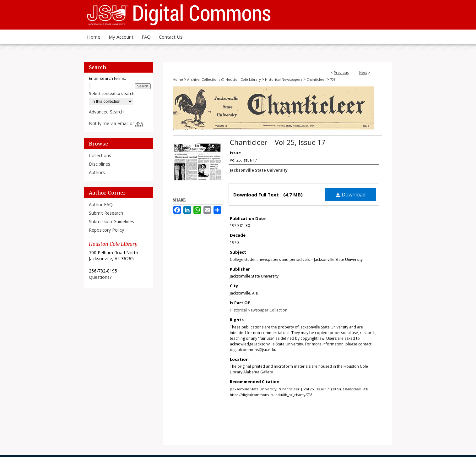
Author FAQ (101, 204)
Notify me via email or (116, 123)
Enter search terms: (107, 78)
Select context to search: (112, 93)
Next (363, 72)
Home (178, 79)
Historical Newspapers (284, 79)
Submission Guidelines (111, 221)
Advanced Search (106, 112)
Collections (100, 155)
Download (351, 195)
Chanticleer (316, 79)
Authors (97, 172)
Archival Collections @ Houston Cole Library (224, 79)
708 (333, 79)
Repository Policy (106, 230)
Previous (341, 72)
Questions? (100, 277)
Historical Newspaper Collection (259, 310)
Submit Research (106, 213)
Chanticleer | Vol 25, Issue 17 (278, 142)
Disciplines (100, 164)
